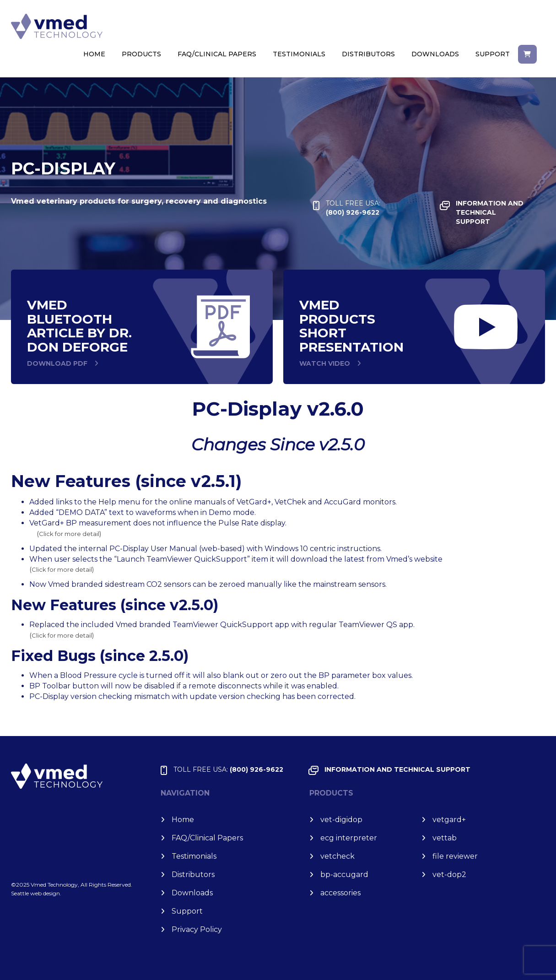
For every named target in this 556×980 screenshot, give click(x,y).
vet (449, 820)
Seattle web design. (36, 893)
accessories (340, 893)
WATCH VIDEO (325, 363)
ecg (349, 838)
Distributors (368, 54)
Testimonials (299, 54)
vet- (341, 820)
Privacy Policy (197, 929)
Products (141, 54)
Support (493, 54)
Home (94, 54)
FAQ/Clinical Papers (217, 54)
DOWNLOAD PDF (57, 363)
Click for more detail (69, 534)
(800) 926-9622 (353, 208)
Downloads (435, 54)
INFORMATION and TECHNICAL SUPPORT (490, 212)
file (455, 856)
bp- (344, 874)
